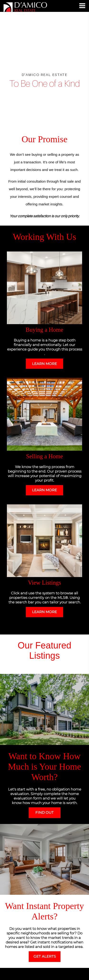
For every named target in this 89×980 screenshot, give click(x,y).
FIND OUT (44, 812)
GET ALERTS (45, 956)
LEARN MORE (44, 364)
